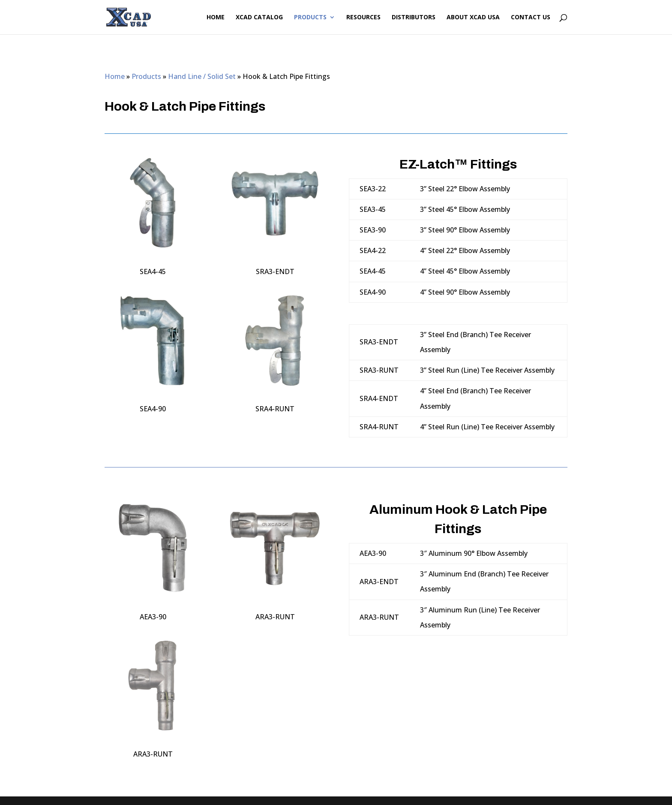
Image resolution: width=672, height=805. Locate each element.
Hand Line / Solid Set (202, 76)
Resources (363, 18)
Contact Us (531, 18)
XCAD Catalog (259, 18)
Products (310, 18)
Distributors (414, 18)
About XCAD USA (473, 18)
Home (216, 18)
